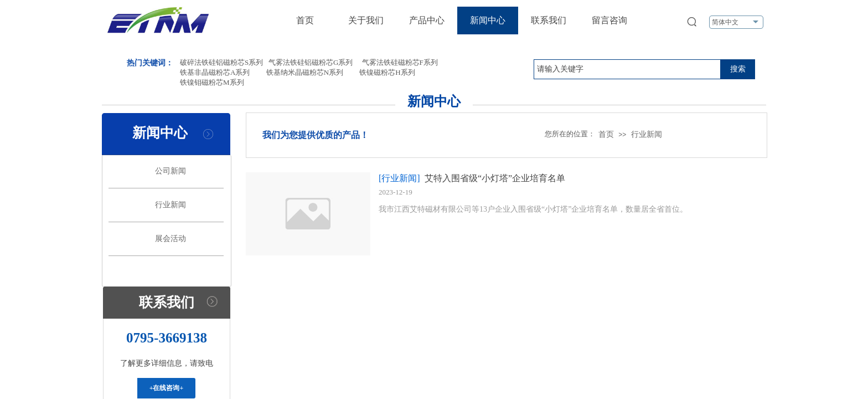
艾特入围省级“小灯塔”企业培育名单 (495, 178)
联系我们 (549, 20)
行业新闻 (647, 134)
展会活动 (170, 239)
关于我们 (366, 20)
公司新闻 (170, 171)
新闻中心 (488, 20)
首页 (305, 20)
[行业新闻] (399, 178)
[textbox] (627, 69)
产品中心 (427, 20)
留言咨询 (609, 20)
